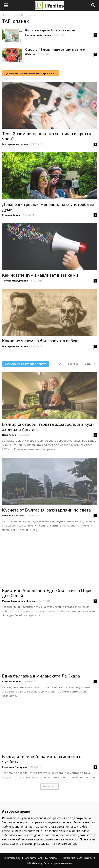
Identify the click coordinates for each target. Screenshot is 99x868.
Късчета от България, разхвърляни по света (46, 510)
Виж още (49, 786)
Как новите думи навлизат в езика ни (40, 275)
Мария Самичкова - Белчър (19, 601)
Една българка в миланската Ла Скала (41, 676)
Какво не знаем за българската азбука (41, 341)
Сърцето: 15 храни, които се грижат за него (55, 50)
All (61, 364)
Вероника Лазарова (14, 767)
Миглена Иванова (13, 515)
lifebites (30, 54)
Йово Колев (9, 435)
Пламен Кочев (11, 215)
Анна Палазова (12, 681)
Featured (73, 364)
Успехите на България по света (25, 364)
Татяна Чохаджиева (15, 281)
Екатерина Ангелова (38, 35)
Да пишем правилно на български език (31, 73)
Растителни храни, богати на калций (50, 30)
